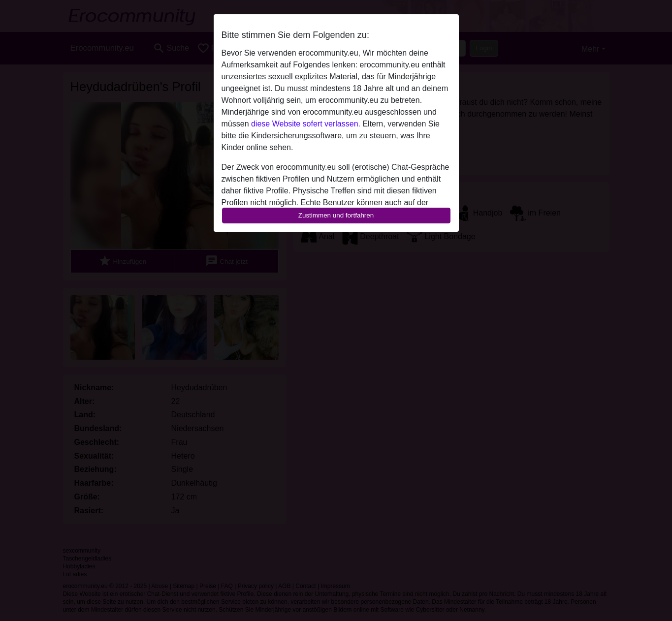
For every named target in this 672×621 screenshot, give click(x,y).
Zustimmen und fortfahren (336, 215)
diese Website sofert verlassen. (306, 124)
